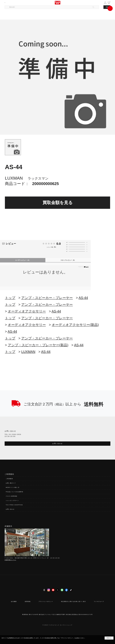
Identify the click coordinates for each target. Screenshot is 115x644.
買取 (107, 7)
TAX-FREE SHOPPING (14, 505)
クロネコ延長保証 (12, 496)
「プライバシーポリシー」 (67, 638)
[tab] (13, 147)
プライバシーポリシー (46, 602)
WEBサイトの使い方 (13, 487)
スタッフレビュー (68, 260)
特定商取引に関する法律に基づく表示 (73, 602)
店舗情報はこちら (10, 560)
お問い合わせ (57, 444)
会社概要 (14, 602)
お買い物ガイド (11, 483)
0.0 (59, 244)
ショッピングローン (12, 500)
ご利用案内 (9, 479)
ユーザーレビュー (23, 260)
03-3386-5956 (15, 434)
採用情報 (28, 602)
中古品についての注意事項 (14, 492)
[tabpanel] (57, 77)
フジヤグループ (99, 602)
